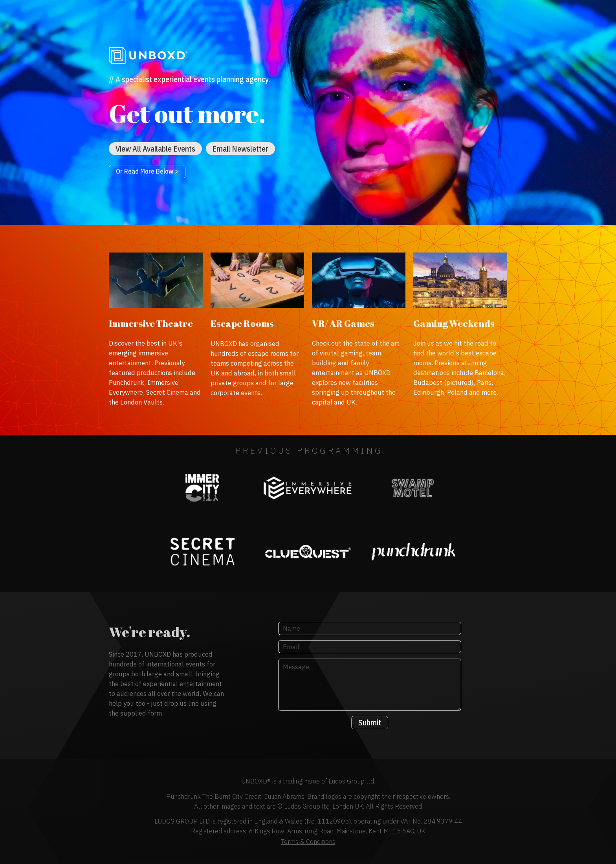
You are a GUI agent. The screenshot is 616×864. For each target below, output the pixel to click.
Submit (370, 722)
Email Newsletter (240, 149)
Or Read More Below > (147, 171)
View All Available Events (155, 149)
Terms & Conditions (308, 842)
